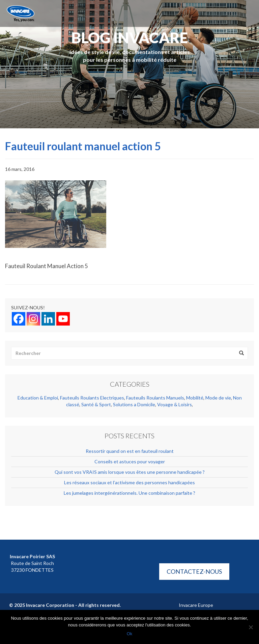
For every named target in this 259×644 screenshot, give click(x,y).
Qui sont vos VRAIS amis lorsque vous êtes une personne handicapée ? (130, 472)
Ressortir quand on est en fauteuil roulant (130, 451)
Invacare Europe (196, 605)
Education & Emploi (38, 398)
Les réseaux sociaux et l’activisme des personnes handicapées (129, 482)
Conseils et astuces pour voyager (130, 461)
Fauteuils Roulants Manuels (155, 398)
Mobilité (195, 398)
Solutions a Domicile (134, 404)
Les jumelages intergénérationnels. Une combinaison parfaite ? (129, 493)
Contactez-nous (194, 571)
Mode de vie (218, 398)
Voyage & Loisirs (175, 404)
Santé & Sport (96, 404)
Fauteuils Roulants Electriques (92, 398)
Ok (130, 634)
